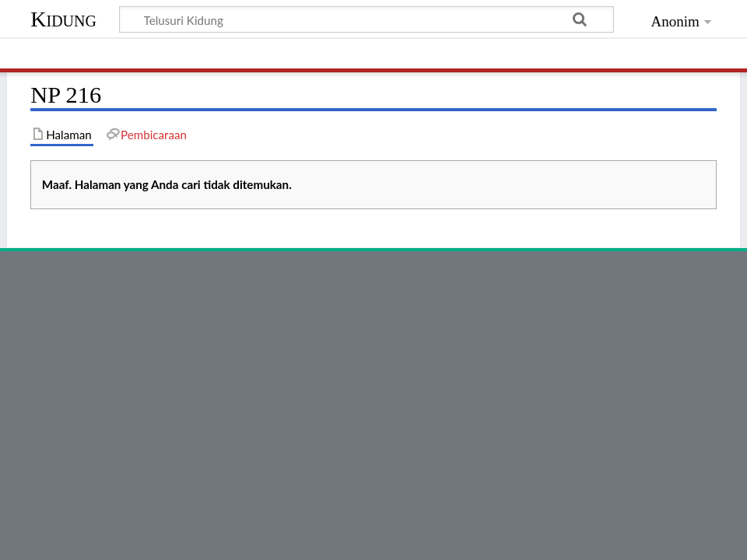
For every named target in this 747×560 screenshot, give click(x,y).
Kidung (63, 19)
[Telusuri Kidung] (366, 19)
